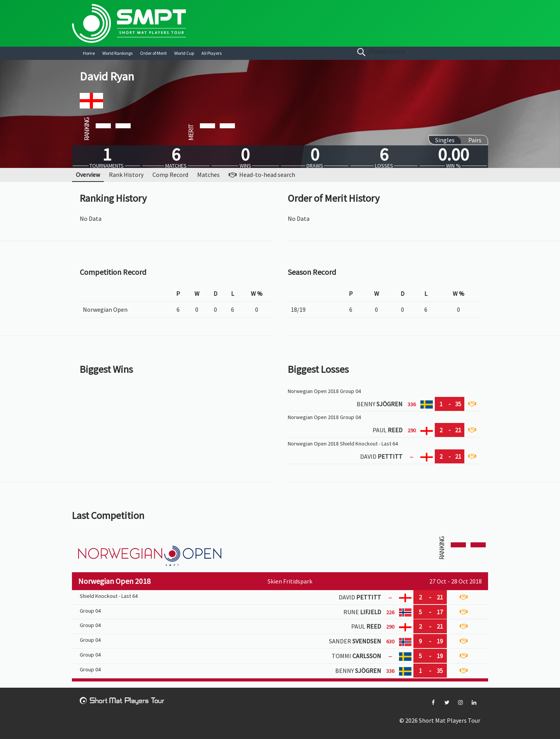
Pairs (475, 140)
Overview (88, 175)
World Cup (184, 53)
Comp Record (170, 175)
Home (89, 53)
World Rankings (117, 53)
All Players (212, 53)
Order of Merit (153, 53)
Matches (208, 175)
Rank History (126, 175)
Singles (445, 140)
